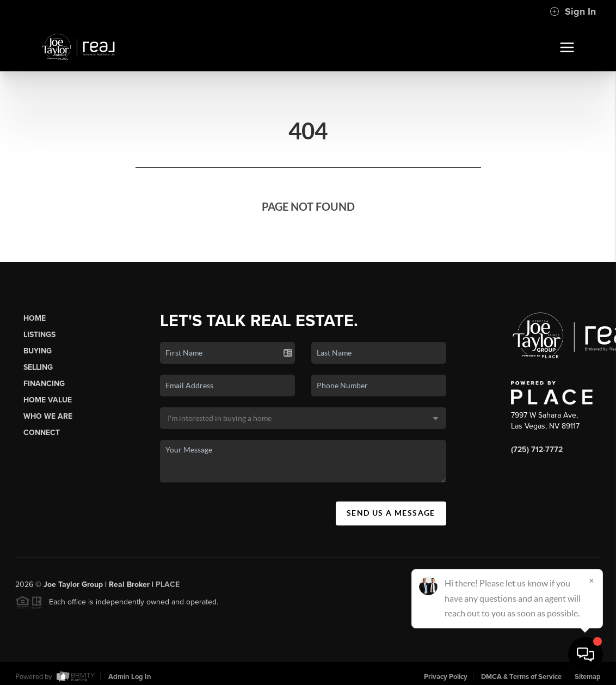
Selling (38, 367)
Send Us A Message (391, 513)
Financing (44, 384)
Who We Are (48, 416)
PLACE (168, 589)
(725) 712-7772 (537, 449)
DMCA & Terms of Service (521, 677)
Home (35, 318)
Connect (42, 433)
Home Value (48, 400)
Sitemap (588, 677)
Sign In (573, 11)
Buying (38, 351)
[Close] (592, 580)
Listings (39, 335)
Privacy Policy (446, 677)
